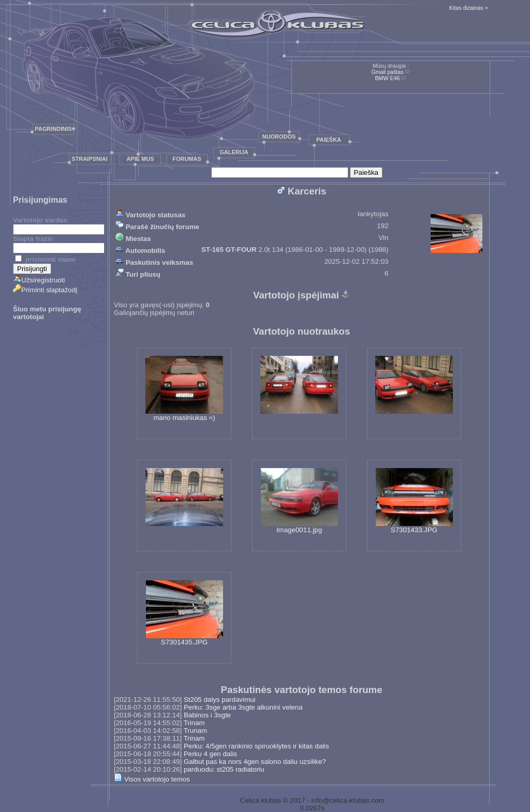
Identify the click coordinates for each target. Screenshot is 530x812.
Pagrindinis (53, 129)
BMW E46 (388, 78)
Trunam (195, 731)
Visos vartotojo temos (152, 779)
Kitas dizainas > (469, 8)
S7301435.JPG (185, 613)
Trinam (194, 723)
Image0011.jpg (299, 501)
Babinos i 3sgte (207, 715)
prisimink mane (45, 259)
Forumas (187, 159)
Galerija (234, 152)
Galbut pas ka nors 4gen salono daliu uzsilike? (255, 762)
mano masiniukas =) (184, 389)
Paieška (329, 140)
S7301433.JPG (414, 501)
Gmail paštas (387, 72)
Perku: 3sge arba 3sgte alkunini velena (243, 707)
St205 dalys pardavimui (220, 700)
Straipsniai (90, 159)
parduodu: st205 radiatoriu (224, 769)
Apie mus (140, 159)
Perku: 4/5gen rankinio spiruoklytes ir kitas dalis (256, 746)
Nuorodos (279, 137)
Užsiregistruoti (39, 280)
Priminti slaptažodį (45, 290)
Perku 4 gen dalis (210, 754)
